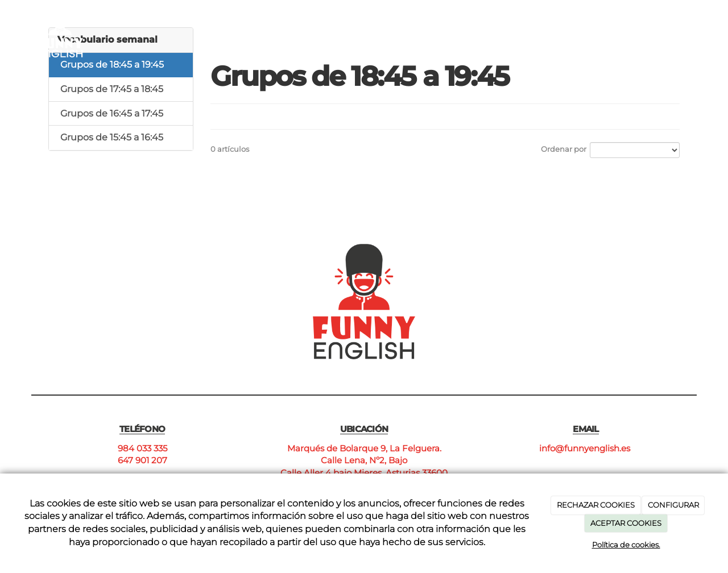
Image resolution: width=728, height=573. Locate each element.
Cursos (470, 26)
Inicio (298, 26)
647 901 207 (142, 460)
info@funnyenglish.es (586, 448)
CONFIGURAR (673, 505)
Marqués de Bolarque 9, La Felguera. (364, 448)
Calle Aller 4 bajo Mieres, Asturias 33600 (364, 473)
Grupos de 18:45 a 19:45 (112, 65)
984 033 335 (142, 448)
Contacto (623, 26)
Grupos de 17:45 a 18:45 (112, 89)
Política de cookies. (626, 545)
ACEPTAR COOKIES (626, 523)
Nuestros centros (543, 26)
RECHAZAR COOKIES (596, 505)
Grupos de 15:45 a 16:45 (112, 137)
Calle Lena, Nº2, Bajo (364, 460)
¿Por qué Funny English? (382, 26)
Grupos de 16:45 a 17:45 (112, 113)
